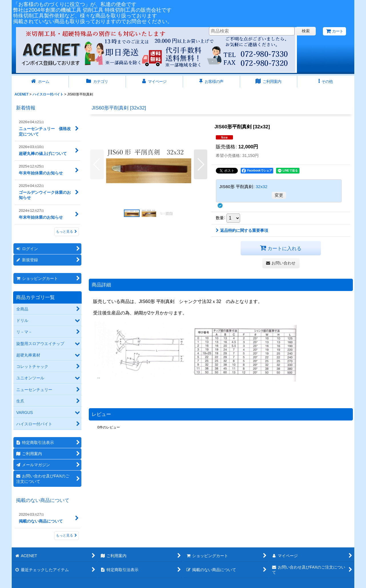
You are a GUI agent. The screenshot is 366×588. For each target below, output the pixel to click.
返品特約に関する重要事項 (242, 230)
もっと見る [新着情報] (67, 232)
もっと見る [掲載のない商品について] (67, 535)
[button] (326, 82)
